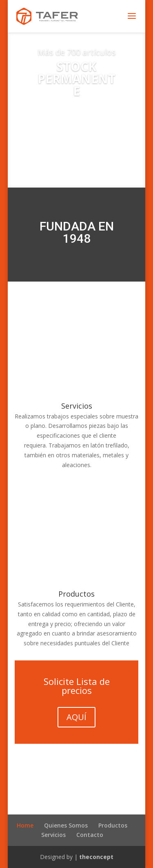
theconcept (96, 857)
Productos (76, 594)
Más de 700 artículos (77, 52)
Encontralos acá (76, 129)
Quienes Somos (66, 825)
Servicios (77, 406)
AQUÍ (76, 717)
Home (25, 825)
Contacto (90, 835)
